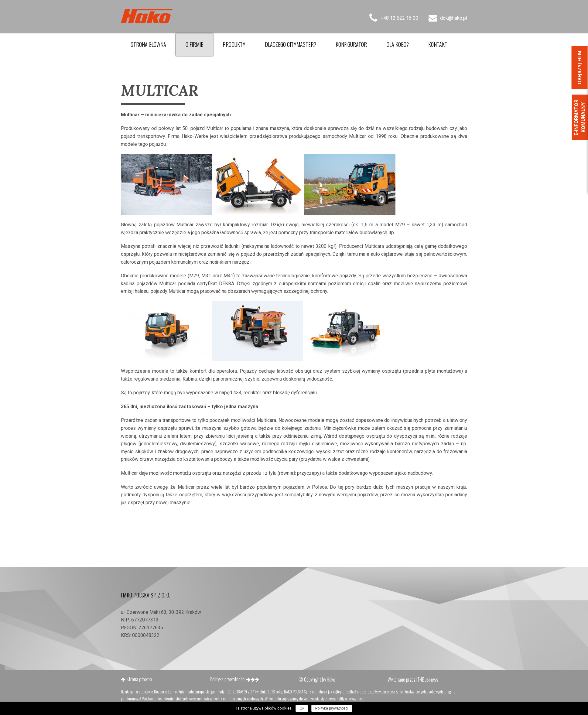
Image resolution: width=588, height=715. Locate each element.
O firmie (194, 44)
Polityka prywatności (234, 679)
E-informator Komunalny (579, 118)
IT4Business (427, 679)
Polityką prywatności (351, 699)
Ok (302, 708)
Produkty (234, 44)
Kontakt (438, 44)
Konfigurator (351, 44)
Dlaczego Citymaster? (291, 44)
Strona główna (148, 44)
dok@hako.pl (448, 18)
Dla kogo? (398, 44)
